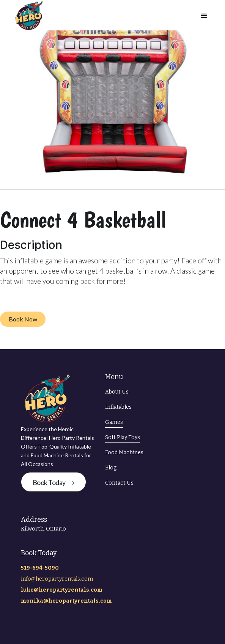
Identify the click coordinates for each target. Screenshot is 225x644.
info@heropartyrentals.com (57, 579)
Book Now (23, 319)
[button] (204, 15)
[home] (28, 15)
